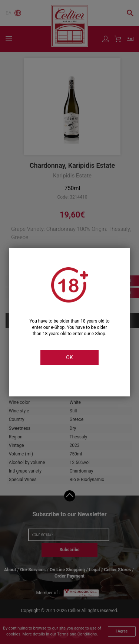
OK (69, 357)
